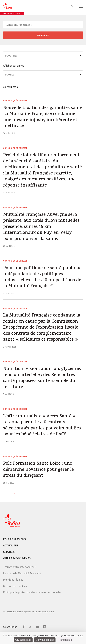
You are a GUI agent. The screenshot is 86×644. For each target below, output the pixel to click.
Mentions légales (13, 588)
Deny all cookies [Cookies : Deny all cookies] (45, 640)
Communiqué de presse (15, 101)
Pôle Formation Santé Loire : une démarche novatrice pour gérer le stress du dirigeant (39, 478)
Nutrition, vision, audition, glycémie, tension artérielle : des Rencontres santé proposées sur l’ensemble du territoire (43, 384)
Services (9, 560)
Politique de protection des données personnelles (32, 601)
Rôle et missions (14, 547)
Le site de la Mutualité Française (22, 582)
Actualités (11, 554)
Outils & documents (17, 567)
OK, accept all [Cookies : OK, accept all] (23, 640)
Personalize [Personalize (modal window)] (65, 640)
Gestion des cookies (15, 594)
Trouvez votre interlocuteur (19, 575)
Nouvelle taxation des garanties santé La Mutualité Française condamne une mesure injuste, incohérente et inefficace (37, 118)
